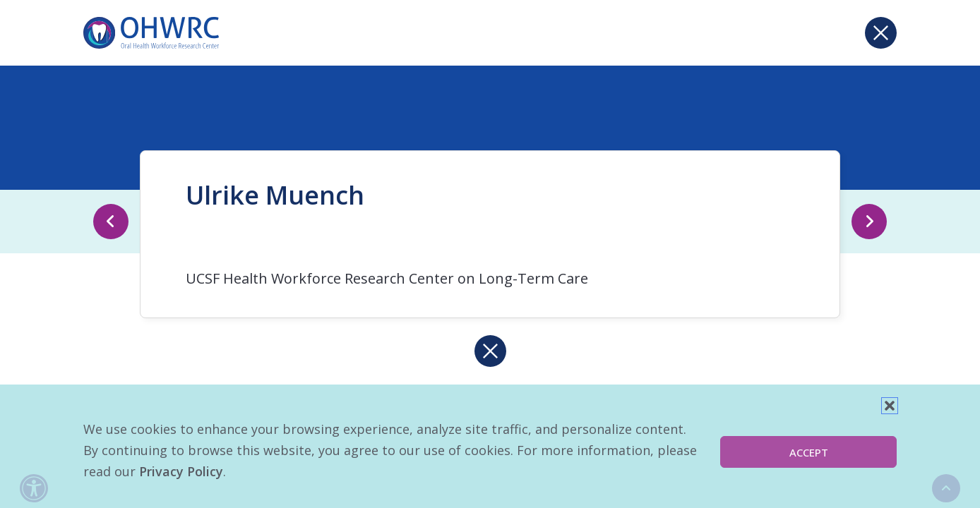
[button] (890, 406)
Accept (809, 452)
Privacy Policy (181, 471)
